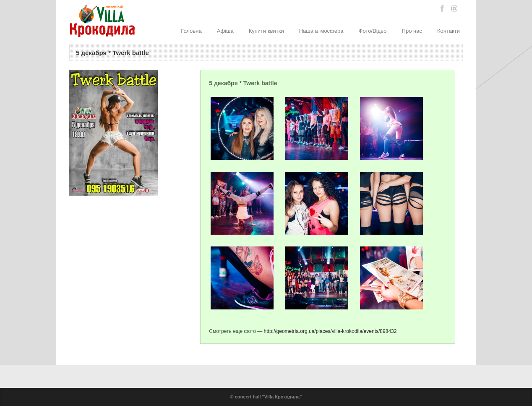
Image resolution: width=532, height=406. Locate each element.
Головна (191, 31)
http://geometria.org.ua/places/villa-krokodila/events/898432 (330, 331)
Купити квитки (266, 31)
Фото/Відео (373, 31)
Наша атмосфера (321, 31)
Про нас (412, 31)
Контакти (449, 31)
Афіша (225, 31)
